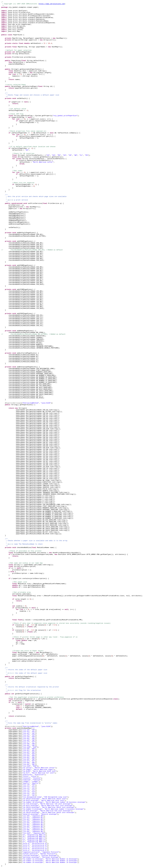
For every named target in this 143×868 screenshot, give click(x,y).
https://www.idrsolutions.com (52, 4)
